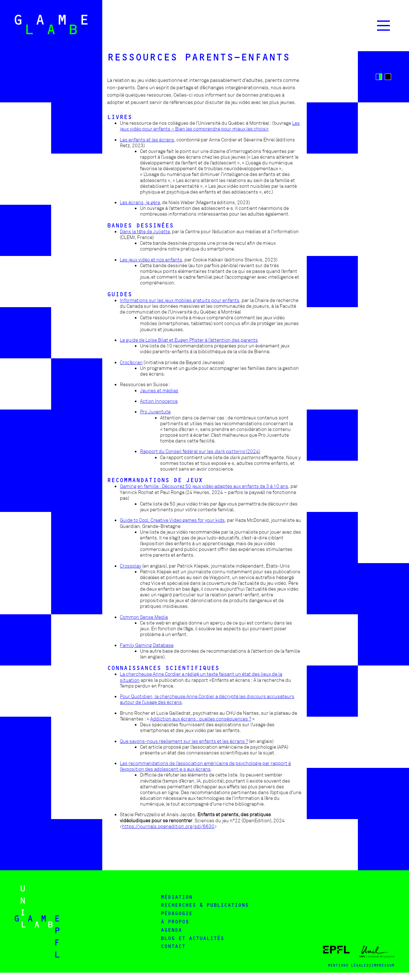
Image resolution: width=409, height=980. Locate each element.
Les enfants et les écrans (147, 140)
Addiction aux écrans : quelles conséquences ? (201, 719)
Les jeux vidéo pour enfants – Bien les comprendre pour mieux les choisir (210, 126)
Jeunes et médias (159, 391)
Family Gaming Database (147, 645)
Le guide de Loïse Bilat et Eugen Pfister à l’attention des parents (189, 340)
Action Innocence (159, 401)
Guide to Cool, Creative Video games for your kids (172, 520)
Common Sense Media (144, 617)
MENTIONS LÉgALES (348, 965)
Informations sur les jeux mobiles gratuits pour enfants (180, 300)
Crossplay (131, 566)
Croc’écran (131, 363)
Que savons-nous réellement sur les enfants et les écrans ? (184, 741)
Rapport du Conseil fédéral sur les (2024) (200, 451)
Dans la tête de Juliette (145, 232)
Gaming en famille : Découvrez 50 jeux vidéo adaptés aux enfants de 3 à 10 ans (204, 486)
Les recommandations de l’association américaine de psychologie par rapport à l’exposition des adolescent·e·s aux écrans (205, 766)
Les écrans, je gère (140, 203)
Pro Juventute (155, 412)
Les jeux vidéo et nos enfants (151, 260)
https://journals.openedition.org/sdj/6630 (168, 826)
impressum (383, 965)
